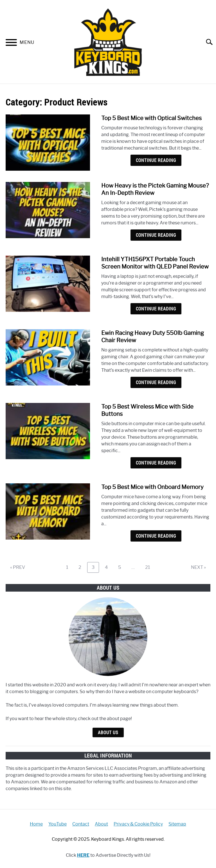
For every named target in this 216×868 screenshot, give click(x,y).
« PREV (18, 567)
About (101, 824)
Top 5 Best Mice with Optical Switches (151, 118)
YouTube (58, 824)
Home (36, 824)
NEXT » (198, 567)
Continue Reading (156, 160)
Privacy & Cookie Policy (138, 824)
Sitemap (177, 824)
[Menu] (11, 43)
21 (150, 567)
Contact (81, 824)
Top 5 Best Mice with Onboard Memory (152, 487)
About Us (108, 732)
